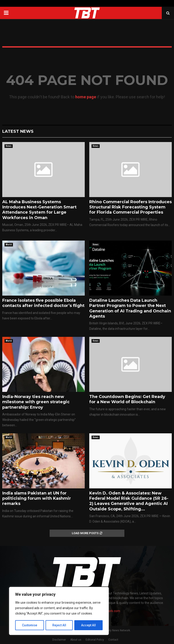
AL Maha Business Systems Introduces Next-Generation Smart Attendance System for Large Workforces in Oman (39, 210)
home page (86, 97)
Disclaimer (59, 640)
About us (76, 640)
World (9, 245)
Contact (113, 640)
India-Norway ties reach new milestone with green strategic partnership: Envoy (36, 402)
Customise (30, 625)
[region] (59, 611)
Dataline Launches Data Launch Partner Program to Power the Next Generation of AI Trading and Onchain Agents (130, 308)
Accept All (89, 625)
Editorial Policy (95, 640)
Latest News (18, 131)
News (9, 146)
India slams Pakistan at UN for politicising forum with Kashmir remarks (37, 498)
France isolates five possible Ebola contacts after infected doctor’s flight (43, 303)
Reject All (60, 625)
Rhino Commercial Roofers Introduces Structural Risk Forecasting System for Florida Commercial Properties (130, 207)
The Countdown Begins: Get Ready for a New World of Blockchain (127, 399)
